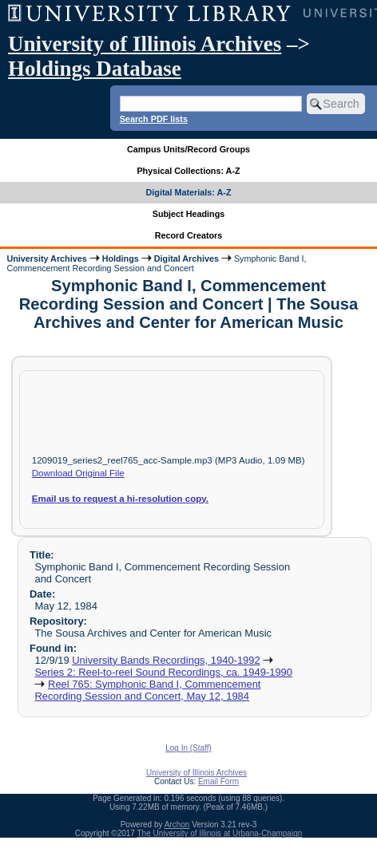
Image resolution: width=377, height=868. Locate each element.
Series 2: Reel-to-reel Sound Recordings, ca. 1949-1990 (163, 672)
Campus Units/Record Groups (188, 149)
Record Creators (189, 235)
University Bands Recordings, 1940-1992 (166, 660)
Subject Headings (189, 214)
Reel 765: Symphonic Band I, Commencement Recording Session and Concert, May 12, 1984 (147, 690)
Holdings (121, 258)
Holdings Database (95, 69)
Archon (177, 825)
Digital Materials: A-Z (189, 192)
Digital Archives (187, 258)
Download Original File (78, 473)
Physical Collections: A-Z (188, 171)
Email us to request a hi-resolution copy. (120, 499)
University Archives (46, 258)
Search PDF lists (154, 119)
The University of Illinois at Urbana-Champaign (220, 833)
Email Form (218, 781)
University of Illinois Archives (145, 44)
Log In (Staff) (188, 748)
